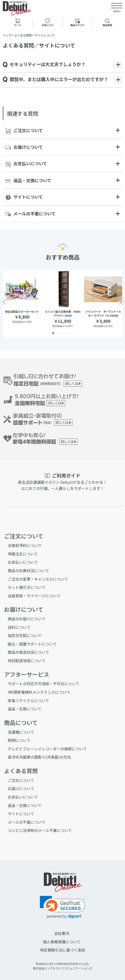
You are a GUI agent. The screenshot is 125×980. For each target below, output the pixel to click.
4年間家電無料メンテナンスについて (39, 692)
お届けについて (24, 147)
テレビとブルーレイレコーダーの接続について (47, 749)
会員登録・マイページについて (34, 596)
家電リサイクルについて (28, 701)
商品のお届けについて (27, 619)
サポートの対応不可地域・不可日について (44, 684)
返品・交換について (28, 180)
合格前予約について (25, 545)
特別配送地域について (27, 661)
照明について (19, 740)
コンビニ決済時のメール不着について (40, 830)
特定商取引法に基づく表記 (63, 950)
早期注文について (23, 554)
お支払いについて (26, 164)
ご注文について (24, 130)
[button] (53, 333)
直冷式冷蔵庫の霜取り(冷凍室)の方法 (39, 757)
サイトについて (24, 197)
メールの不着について (30, 213)
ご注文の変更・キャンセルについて (38, 579)
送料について (19, 627)
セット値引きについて (27, 587)
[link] (62, 907)
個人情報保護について (62, 942)
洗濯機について (21, 732)
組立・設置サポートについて (32, 644)
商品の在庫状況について (28, 571)
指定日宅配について (25, 635)
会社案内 (62, 933)
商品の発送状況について (28, 652)
